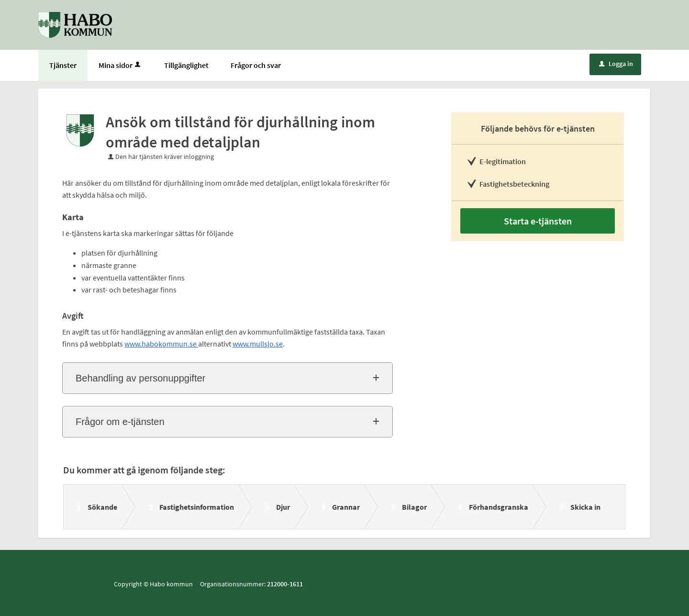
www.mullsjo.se (258, 344)
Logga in (616, 64)
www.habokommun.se (161, 344)
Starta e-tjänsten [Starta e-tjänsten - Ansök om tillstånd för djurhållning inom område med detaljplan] (538, 221)
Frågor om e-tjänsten (120, 422)
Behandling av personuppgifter (140, 378)
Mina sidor (120, 65)
